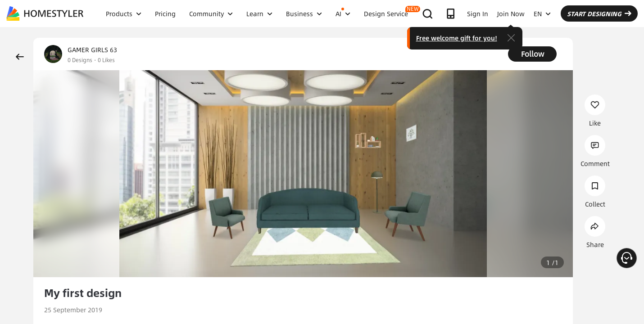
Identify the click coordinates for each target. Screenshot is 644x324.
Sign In (478, 13)
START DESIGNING (599, 13)
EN (542, 13)
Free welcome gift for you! (457, 38)
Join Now (511, 13)
